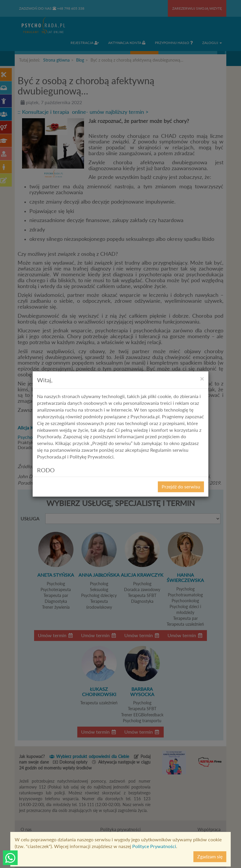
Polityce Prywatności (154, 846)
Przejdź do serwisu (181, 487)
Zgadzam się (210, 856)
